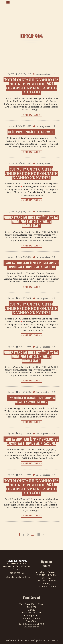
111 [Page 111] (38, 534)
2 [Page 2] (24, 534)
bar (12, 74)
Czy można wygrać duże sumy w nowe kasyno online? (31, 400)
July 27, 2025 (25, 298)
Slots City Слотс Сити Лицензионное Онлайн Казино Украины (31, 173)
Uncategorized (43, 74)
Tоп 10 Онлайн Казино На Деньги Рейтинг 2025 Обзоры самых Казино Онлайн (31, 86)
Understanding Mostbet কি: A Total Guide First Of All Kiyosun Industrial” (31, 221)
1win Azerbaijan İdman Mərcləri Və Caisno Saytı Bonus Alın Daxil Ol (31, 265)
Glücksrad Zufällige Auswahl (31, 132)
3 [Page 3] (28, 534)
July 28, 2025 (25, 74)
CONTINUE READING (32, 115)
